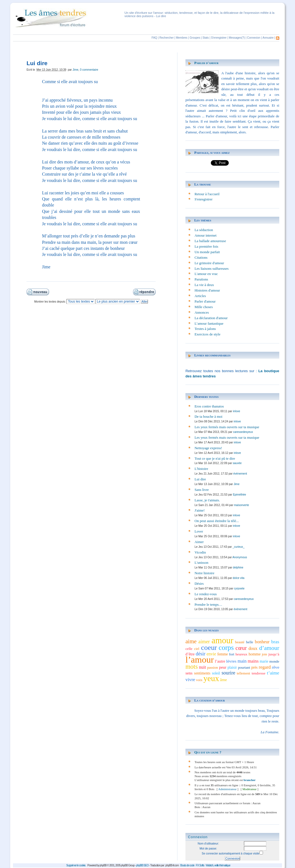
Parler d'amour (206, 63)
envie (212, 654)
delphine (238, 567)
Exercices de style (208, 334)
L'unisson (201, 563)
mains (253, 661)
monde (274, 661)
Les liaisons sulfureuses (212, 268)
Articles (200, 296)
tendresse (259, 673)
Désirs (199, 583)
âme (223, 680)
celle (189, 649)
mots (192, 666)
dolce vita (238, 578)
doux (253, 649)
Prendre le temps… (208, 604)
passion (213, 667)
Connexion (254, 38)
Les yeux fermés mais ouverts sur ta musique (227, 427)
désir (200, 654)
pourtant (244, 667)
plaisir (232, 667)
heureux (241, 654)
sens (189, 673)
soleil (216, 673)
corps (226, 647)
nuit (203, 667)
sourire (228, 673)
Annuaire (268, 38)
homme (255, 654)
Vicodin (200, 552)
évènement (240, 474)
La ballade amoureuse (210, 241)
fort (232, 654)
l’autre (220, 661)
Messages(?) (237, 38)
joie (265, 654)
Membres (182, 38)
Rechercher (167, 38)
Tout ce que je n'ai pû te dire (215, 458)
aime (191, 641)
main (242, 661)
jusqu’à (274, 654)
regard (265, 667)
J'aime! (200, 510)
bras (275, 642)
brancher (250, 780)
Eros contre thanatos (209, 406)
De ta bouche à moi (208, 416)
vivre (190, 680)
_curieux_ (239, 547)
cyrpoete (239, 588)
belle (250, 642)
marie (264, 661)
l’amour (200, 660)
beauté (240, 642)
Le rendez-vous (206, 594)
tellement (243, 673)
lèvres (231, 661)
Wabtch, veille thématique (218, 865)
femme (222, 654)
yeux (211, 678)
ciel (197, 649)
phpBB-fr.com (172, 865)
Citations (201, 257)
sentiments (202, 673)
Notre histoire (204, 573)
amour (223, 640)
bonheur (262, 642)
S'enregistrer (219, 38)
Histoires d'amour (207, 290)
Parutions (201, 279)
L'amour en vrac (206, 274)
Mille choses (204, 307)
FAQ (154, 38)
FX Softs (200, 865)
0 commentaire (89, 70)
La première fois (206, 246)
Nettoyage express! (208, 448)
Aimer (199, 542)
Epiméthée (240, 495)
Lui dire (200, 479)
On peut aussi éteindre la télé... (217, 521)
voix (199, 680)
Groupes (195, 38)
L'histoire (201, 469)
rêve (276, 667)
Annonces (202, 312)
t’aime (273, 673)
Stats (206, 38)
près (254, 667)
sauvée (237, 463)
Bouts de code (187, 865)
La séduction (204, 230)
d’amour (269, 648)
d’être (190, 654)
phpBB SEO (142, 865)
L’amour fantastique (209, 323)
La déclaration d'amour (211, 318)
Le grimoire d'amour (209, 263)
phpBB (103, 865)
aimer (204, 642)
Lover (199, 531)
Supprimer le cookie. (76, 865)
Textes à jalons (205, 329)
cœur (241, 648)
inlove (236, 411)
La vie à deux (204, 285)
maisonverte (241, 505)
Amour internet (206, 235)
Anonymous (240, 557)
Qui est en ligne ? (208, 752)
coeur (209, 648)
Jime (75, 70)
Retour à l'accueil (207, 194)
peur (223, 667)
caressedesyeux (243, 432)
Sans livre (202, 490)
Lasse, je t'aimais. (207, 500)
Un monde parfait (207, 252)
